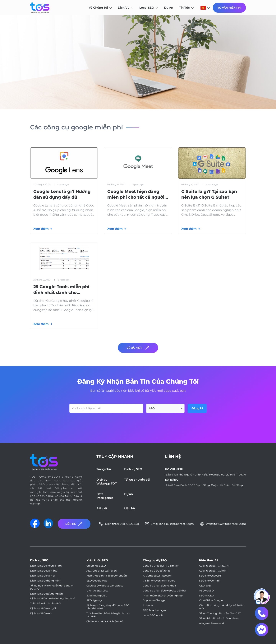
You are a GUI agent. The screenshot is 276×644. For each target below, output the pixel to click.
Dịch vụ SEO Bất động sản (46, 594)
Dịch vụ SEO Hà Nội (42, 576)
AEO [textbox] (152, 408)
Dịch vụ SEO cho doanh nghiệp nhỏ (53, 598)
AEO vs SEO (206, 591)
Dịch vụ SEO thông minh (46, 581)
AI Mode (148, 605)
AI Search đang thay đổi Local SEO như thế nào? (108, 607)
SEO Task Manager (154, 610)
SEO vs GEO (207, 596)
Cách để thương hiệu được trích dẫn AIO (222, 607)
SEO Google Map (97, 581)
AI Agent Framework (212, 623)
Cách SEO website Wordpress (105, 586)
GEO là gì (205, 586)
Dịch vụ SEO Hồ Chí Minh (46, 566)
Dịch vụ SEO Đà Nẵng (44, 571)
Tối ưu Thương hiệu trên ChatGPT (220, 613)
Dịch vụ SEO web (41, 613)
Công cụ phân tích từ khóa (159, 586)
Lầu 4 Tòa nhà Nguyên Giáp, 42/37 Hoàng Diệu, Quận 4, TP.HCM (206, 475)
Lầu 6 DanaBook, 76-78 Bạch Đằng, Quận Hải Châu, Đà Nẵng (204, 485)
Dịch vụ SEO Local (98, 591)
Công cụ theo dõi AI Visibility (161, 566)
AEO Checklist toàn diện (102, 571)
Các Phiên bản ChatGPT (214, 566)
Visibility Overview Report (159, 581)
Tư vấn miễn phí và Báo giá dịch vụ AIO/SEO (108, 615)
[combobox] (165, 408)
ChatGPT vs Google (211, 600)
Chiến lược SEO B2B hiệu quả (105, 621)
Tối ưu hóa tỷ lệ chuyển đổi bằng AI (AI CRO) (52, 587)
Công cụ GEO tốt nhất (156, 571)
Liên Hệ (74, 524)
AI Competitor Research (158, 576)
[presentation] (99, 424)
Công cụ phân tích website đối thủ (164, 591)
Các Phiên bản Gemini (213, 571)
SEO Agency (94, 600)
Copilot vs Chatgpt (154, 600)
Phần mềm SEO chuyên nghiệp (163, 596)
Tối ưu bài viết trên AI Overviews (219, 618)
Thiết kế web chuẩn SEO (45, 603)
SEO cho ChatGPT (210, 576)
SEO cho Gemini (209, 581)
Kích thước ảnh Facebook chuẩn (107, 576)
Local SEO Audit (153, 615)
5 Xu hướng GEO (97, 596)
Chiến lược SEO (96, 566)
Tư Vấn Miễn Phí (229, 8)
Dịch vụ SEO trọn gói (43, 608)
